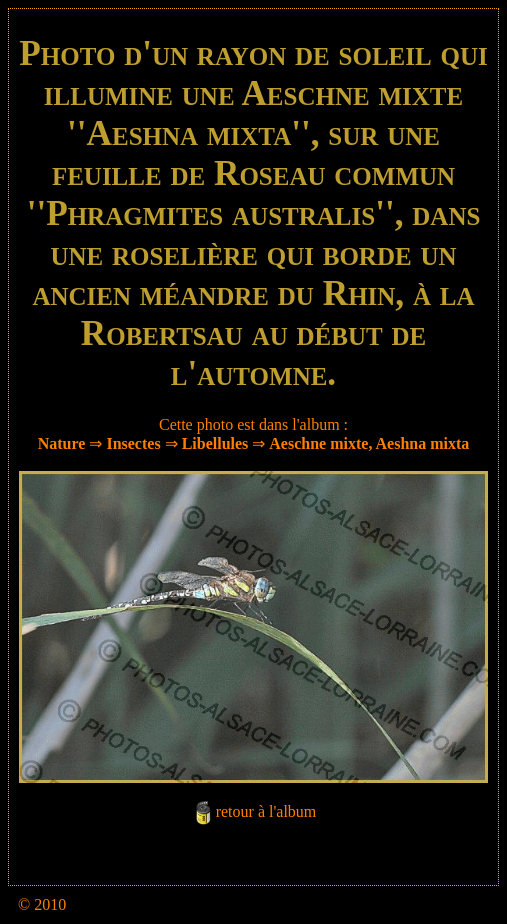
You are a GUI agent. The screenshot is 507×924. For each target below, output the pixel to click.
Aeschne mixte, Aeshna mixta (369, 443)
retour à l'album (266, 812)
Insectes (133, 443)
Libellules (215, 443)
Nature (62, 443)
